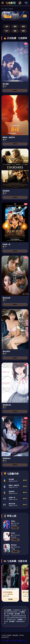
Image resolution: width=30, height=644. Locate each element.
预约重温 (10, 599)
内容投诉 (23, 640)
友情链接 (17, 640)
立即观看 (8, 17)
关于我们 (4, 640)
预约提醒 (15, 528)
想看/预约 (15, 90)
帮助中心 (10, 640)
